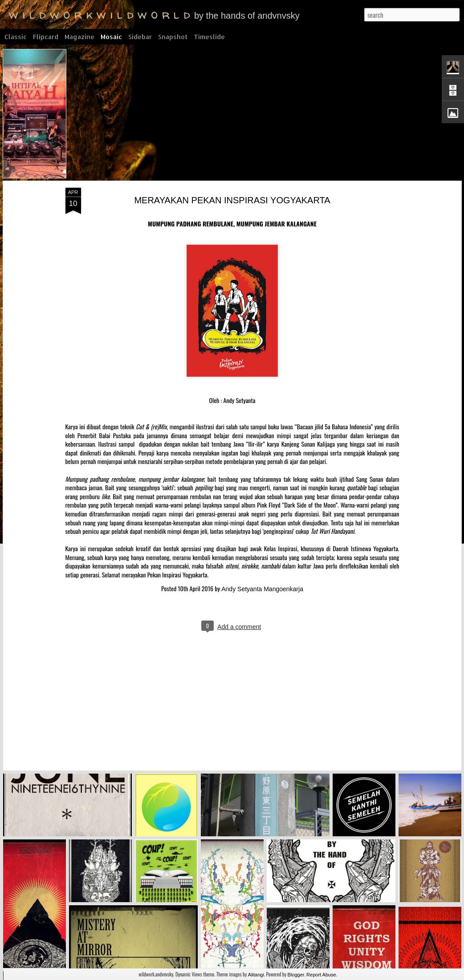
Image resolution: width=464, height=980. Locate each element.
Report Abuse (321, 975)
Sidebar (140, 37)
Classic (16, 37)
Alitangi (256, 975)
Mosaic (111, 37)
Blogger (296, 975)
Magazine (79, 37)
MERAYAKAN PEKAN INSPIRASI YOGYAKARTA (227, 195)
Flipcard (46, 37)
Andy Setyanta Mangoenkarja (257, 584)
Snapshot (173, 37)
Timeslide (209, 37)
